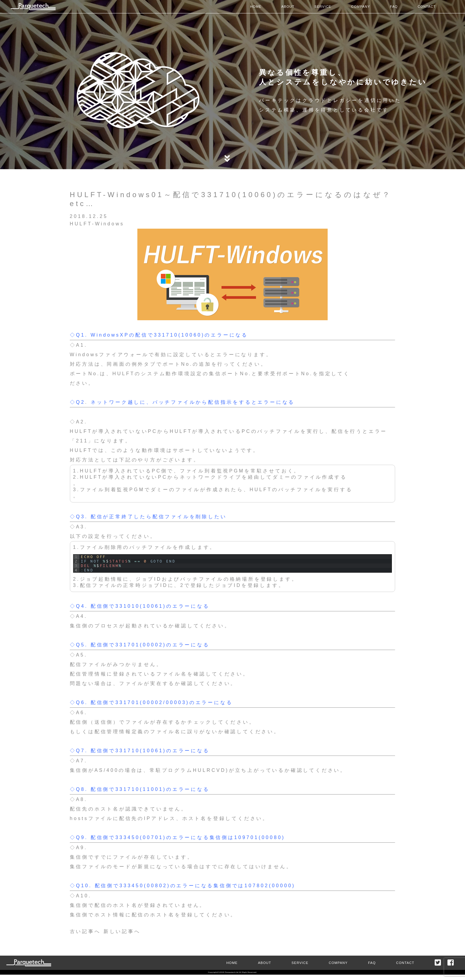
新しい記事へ (122, 931)
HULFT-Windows (97, 224)
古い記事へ (85, 931)
